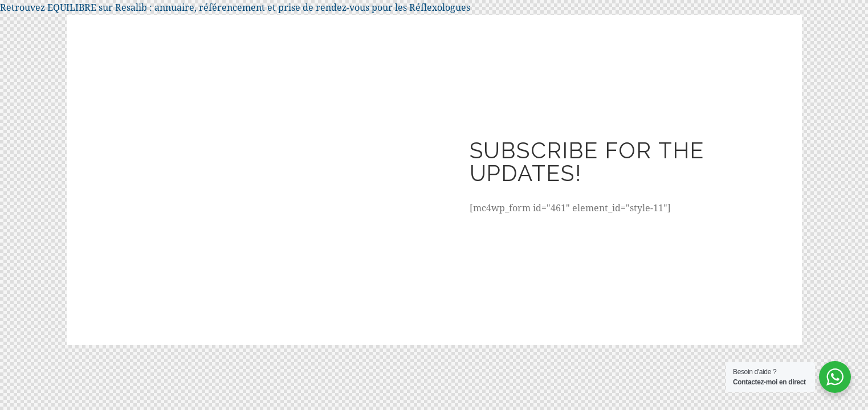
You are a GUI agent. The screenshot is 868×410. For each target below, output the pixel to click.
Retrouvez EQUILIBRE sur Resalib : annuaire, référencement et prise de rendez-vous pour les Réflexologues (235, 7)
